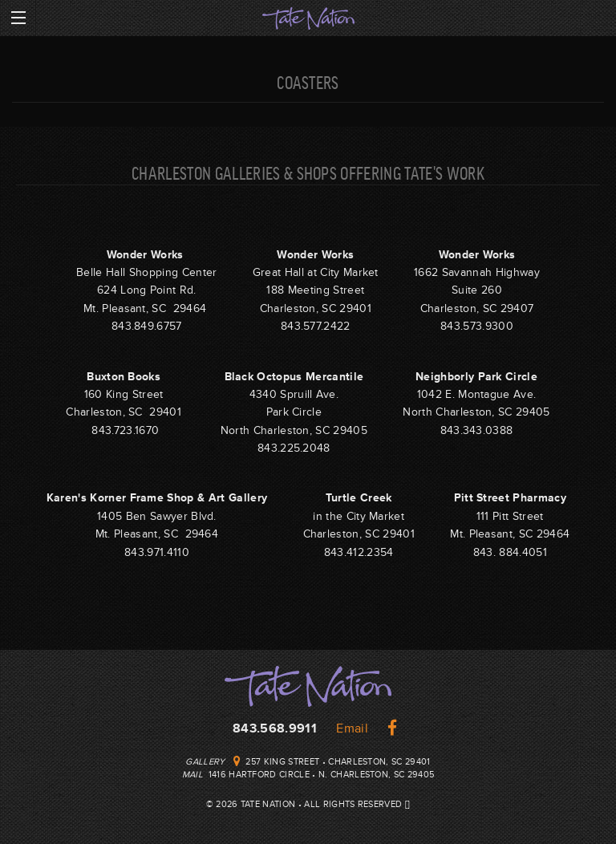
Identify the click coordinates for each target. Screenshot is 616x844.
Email (352, 728)
